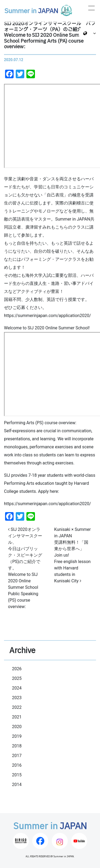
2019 (17, 736)
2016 (17, 765)
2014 (17, 785)
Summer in (39, 10)
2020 (17, 727)
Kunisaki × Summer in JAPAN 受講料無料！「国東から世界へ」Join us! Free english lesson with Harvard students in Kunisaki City (72, 555)
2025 (17, 678)
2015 (17, 775)
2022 (17, 707)
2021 (17, 717)
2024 (17, 688)
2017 (17, 756)
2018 (17, 746)
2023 (17, 698)
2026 (17, 669)
